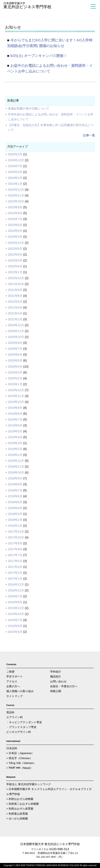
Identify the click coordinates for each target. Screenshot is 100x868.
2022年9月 (15, 249)
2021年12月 (16, 278)
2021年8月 (15, 296)
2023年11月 (16, 195)
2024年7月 (15, 166)
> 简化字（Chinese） (19, 758)
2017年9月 (15, 543)
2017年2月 (15, 573)
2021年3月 (15, 313)
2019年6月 (15, 425)
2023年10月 (16, 201)
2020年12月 (16, 325)
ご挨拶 (10, 672)
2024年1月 (15, 184)
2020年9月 (15, 343)
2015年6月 (15, 626)
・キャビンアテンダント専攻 (24, 722)
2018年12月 (16, 461)
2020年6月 (15, 355)
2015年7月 (15, 620)
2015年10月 (16, 614)
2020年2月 (15, 378)
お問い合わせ (58, 681)
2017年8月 (15, 549)
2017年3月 (15, 567)
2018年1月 (15, 526)
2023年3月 (15, 237)
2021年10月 (16, 284)
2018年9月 (15, 478)
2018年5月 (15, 502)
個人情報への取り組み (20, 691)
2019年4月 (15, 437)
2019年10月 (16, 402)
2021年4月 (15, 307)
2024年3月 (15, 172)
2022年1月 (15, 272)
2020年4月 (15, 367)
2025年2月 (15, 154)
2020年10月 (16, 337)
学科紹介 (56, 672)
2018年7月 (15, 490)
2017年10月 (16, 537)
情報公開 (56, 691)
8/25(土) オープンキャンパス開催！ (39, 56)
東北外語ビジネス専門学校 (35, 6)
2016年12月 (16, 584)
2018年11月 (16, 467)
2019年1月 (15, 455)
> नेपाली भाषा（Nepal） (20, 768)
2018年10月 (16, 472)
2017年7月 (15, 555)
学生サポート (15, 676)
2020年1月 (15, 384)
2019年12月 (16, 390)
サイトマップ (15, 696)
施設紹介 (56, 676)
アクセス (12, 681)
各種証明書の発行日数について (29, 108)
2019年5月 (15, 431)
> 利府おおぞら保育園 (20, 809)
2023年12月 (16, 190)
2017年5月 (15, 561)
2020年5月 (15, 360)
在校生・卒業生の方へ (64, 686)
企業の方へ (13, 686)
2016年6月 (15, 602)
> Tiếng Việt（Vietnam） (21, 763)
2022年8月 (15, 255)
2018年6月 (15, 496)
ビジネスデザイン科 (19, 732)
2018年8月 (15, 484)
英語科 (10, 712)
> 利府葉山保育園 (17, 814)
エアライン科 (15, 717)
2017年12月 (16, 532)
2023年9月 (15, 207)
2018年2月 (15, 520)
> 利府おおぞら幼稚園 (20, 799)
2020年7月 (15, 349)
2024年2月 (15, 178)
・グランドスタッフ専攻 (21, 727)
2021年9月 (15, 290)
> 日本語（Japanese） (20, 753)
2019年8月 (15, 414)
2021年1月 (15, 319)
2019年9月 (15, 408)
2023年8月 (15, 213)
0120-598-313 (59, 849)
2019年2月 (15, 449)
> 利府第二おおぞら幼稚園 (23, 804)
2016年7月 (15, 596)
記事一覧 (89, 135)
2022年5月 (15, 260)
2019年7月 (15, 419)
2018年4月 (15, 508)
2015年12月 (16, 608)
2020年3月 (15, 372)
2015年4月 (15, 632)
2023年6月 (15, 225)
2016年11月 (16, 590)
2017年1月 (15, 579)
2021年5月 (15, 302)
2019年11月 (16, 396)
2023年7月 (15, 219)
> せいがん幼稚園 (17, 819)
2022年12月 (16, 243)
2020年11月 (16, 331)
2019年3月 (15, 443)
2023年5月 (15, 231)
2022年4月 (15, 266)
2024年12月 (16, 160)
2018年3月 (15, 514)
